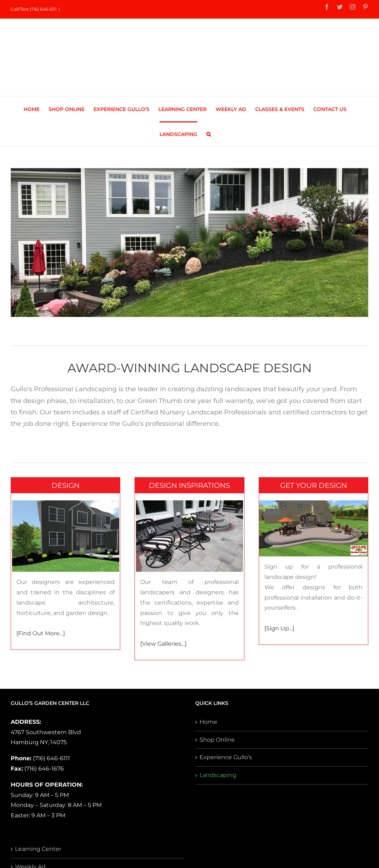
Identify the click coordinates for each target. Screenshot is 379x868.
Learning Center (38, 849)
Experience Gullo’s (226, 757)
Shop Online (217, 740)
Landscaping (218, 775)
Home (208, 722)
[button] (209, 134)
